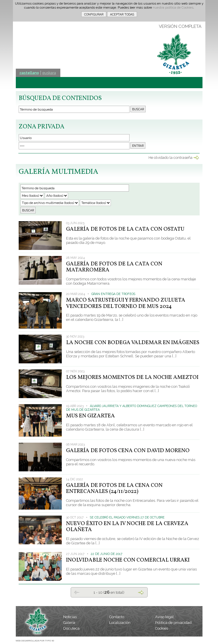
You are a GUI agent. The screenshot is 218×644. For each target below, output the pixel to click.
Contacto (117, 617)
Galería (69, 623)
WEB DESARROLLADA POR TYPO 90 (35, 641)
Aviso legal (164, 617)
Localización (120, 623)
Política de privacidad (173, 623)
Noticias (70, 617)
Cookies (162, 628)
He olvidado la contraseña (170, 158)
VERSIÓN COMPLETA (180, 26)
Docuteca (71, 628)
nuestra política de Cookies (173, 7)
